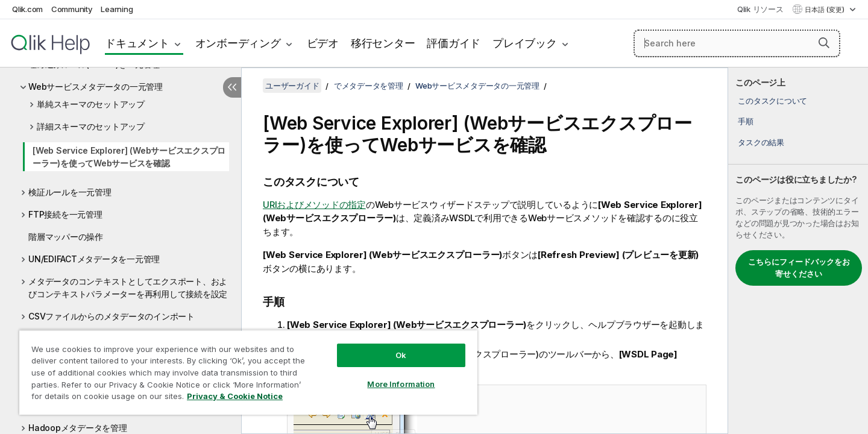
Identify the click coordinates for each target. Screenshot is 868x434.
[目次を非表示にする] (232, 87)
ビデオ (323, 43)
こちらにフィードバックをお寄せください (799, 268)
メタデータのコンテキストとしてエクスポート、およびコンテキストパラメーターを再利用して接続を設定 (128, 288)
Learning (117, 9)
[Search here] (737, 43)
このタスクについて (772, 101)
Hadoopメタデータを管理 (78, 428)
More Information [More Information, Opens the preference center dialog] (401, 384)
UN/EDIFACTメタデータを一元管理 (94, 259)
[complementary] (798, 251)
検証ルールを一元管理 (70, 192)
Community (72, 9)
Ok (401, 355)
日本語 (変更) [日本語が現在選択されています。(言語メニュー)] (826, 10)
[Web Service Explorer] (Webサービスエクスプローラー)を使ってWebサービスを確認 (129, 157)
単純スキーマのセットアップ (91, 104)
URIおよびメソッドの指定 (314, 205)
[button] (824, 43)
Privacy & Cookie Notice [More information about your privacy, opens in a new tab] (235, 396)
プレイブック (525, 43)
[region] (248, 372)
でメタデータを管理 (369, 86)
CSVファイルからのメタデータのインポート (112, 316)
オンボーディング (238, 43)
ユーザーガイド (292, 86)
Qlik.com (27, 9)
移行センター (383, 43)
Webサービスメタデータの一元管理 (96, 86)
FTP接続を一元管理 (65, 214)
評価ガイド (454, 43)
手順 (746, 121)
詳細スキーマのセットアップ (91, 126)
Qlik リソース (760, 9)
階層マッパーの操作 (66, 237)
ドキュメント (137, 43)
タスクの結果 (761, 142)
